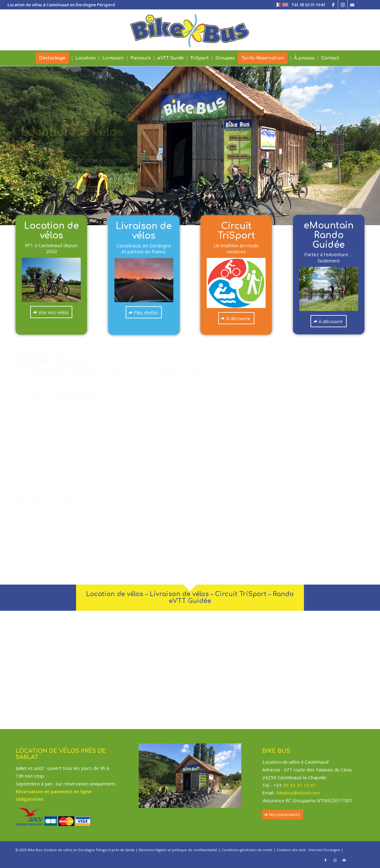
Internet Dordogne (324, 850)
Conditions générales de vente (247, 850)
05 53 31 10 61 (300, 785)
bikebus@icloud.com (298, 793)
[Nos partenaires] (283, 815)
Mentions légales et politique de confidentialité (178, 850)
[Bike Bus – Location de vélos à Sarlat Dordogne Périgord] (190, 30)
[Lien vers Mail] (352, 5)
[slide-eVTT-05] (51, 275)
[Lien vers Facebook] (333, 5)
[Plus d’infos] (144, 300)
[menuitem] (307, 5)
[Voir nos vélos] (51, 307)
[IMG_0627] (144, 268)
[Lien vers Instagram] (343, 5)
